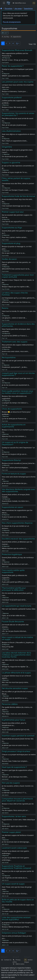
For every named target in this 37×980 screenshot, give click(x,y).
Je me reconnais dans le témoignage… (16, 842)
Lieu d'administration (11, 131)
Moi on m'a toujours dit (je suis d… (15, 454)
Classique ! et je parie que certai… (14, 600)
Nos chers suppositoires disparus (17, 523)
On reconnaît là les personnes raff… (15, 156)
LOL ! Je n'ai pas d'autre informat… (14, 631)
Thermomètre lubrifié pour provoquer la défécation (14, 589)
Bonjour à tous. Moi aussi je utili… (14, 107)
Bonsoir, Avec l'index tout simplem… (15, 761)
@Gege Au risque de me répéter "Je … (16, 667)
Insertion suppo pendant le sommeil (18, 736)
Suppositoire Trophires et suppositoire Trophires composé (16, 867)
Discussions (8, 8)
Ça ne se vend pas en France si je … (15, 419)
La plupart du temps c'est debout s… (15, 403)
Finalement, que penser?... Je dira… (15, 367)
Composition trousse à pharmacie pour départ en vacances (17, 800)
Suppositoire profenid (12, 98)
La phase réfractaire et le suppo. (16, 673)
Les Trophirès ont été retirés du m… (15, 878)
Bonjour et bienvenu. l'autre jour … (15, 91)
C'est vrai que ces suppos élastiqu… (15, 894)
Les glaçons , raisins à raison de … (14, 318)
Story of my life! (8, 647)
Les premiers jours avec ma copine (18, 82)
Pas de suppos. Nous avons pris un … (16, 810)
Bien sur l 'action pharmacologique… (15, 468)
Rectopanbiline (9, 358)
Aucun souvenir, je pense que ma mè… (16, 730)
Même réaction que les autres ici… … (15, 548)
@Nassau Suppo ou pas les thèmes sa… (16, 302)
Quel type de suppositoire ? (14, 767)
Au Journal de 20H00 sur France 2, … (15, 336)
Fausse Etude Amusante (13, 622)
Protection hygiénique (12, 554)
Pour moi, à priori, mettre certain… (15, 237)
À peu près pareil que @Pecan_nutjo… (16, 582)
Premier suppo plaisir (11, 832)
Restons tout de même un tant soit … (16, 564)
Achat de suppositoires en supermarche (14, 426)
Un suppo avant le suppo (13, 884)
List (4, 33)
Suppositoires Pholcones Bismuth (17, 50)
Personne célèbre (10, 704)
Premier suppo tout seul (13, 212)
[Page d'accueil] (1, 8)
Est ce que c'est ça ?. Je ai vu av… (14, 253)
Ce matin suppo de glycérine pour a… (16, 911)
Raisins (5, 308)
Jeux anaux (18, 8)
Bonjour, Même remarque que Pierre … (16, 927)
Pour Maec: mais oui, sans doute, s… (15, 714)
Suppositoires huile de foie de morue (18, 196)
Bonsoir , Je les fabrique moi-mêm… (15, 777)
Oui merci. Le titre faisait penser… (14, 533)
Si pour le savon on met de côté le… (15, 517)
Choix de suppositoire (12, 409)
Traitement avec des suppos (15, 342)
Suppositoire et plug (11, 243)
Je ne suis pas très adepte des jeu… (15, 483)
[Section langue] (34, 3)
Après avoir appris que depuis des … (15, 826)
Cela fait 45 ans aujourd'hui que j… (15, 222)
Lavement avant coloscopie (14, 848)
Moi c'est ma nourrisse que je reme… (15, 682)
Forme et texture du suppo (14, 474)
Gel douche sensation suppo (15, 688)
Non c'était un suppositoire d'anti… (15, 141)
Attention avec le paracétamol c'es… (15, 943)
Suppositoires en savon (12, 507)
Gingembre (7, 147)
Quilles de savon (9, 259)
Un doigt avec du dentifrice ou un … (15, 698)
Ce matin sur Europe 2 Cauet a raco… (16, 190)
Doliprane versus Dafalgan (14, 933)
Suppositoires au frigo (12, 228)
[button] (18, 43)
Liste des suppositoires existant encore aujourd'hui (16, 919)
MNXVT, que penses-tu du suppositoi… (16, 76)
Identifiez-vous (19, 3)
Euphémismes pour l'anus (14, 720)
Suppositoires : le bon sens (14, 816)
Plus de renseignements (12, 22)
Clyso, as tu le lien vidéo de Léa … (14, 615)
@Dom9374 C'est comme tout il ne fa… (16, 269)
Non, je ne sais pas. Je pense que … (15, 125)
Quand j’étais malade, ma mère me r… (16, 501)
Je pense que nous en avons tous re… (16, 745)
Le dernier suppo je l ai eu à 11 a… (14, 793)
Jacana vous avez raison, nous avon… (15, 351)
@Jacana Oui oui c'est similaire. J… (14, 436)
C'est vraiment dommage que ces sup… (16, 206)
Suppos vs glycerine (11, 163)
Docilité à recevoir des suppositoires (18, 539)
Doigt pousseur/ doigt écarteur (16, 751)
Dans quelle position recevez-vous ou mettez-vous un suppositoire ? (17, 392)
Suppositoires (28, 8)
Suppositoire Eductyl (11, 460)
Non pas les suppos (11, 783)
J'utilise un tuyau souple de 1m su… (15, 172)
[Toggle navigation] (4, 3)
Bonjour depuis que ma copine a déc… (16, 287)
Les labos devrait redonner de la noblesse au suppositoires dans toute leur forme (16, 655)
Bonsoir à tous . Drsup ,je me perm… (15, 60)
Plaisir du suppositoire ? (13, 66)
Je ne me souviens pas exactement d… (16, 385)
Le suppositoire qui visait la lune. (17, 606)
